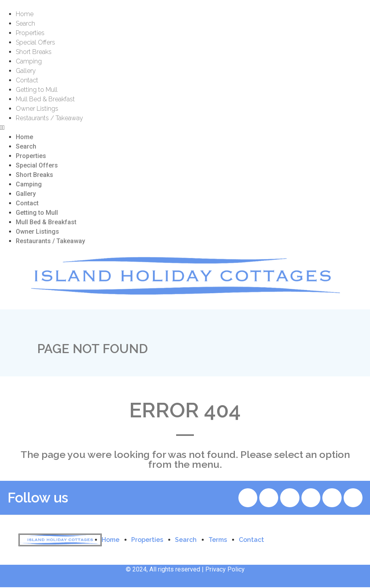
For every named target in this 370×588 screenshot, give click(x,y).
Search (25, 23)
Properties (30, 33)
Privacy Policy (225, 570)
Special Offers (35, 42)
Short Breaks (34, 52)
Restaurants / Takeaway (49, 118)
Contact (27, 80)
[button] (185, 128)
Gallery (26, 71)
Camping (29, 61)
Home (25, 14)
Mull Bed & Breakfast (45, 99)
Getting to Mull (37, 90)
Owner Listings (37, 109)
